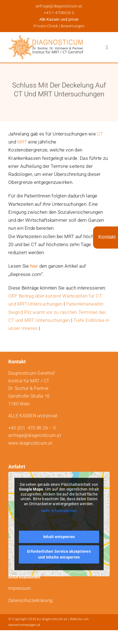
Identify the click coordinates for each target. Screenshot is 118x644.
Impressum (20, 588)
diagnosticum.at (54, 619)
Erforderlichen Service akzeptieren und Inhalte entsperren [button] (59, 554)
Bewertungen (73, 26)
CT (100, 134)
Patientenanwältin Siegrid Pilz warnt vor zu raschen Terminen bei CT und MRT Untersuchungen (57, 312)
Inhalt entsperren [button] (59, 537)
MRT (22, 142)
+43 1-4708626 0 (59, 13)
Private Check (46, 26)
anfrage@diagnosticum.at (59, 6)
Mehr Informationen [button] (59, 511)
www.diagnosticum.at (30, 443)
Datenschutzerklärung (30, 600)
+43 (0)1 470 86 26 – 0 (32, 428)
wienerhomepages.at (24, 625)
